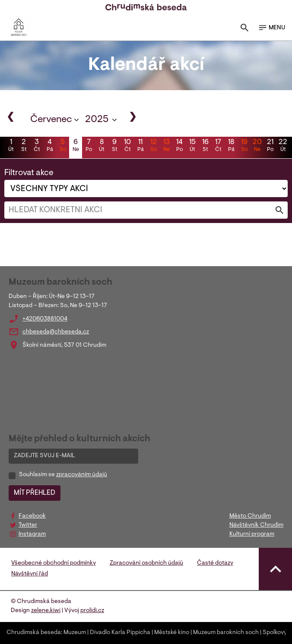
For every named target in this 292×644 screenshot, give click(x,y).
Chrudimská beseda (34, 633)
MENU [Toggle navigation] (271, 28)
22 (283, 146)
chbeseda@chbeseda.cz (56, 332)
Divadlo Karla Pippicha (120, 633)
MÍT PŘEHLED (35, 493)
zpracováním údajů (82, 475)
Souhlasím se (63, 475)
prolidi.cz (92, 611)
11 (140, 146)
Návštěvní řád (30, 574)
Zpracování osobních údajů (146, 563)
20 (257, 146)
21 (270, 146)
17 (218, 146)
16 (205, 146)
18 (231, 146)
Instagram (32, 534)
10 (127, 146)
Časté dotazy (215, 563)
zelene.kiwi (46, 611)
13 (166, 146)
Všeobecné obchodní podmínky (54, 563)
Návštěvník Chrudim (256, 525)
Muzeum (75, 633)
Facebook (32, 516)
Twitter (28, 525)
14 (179, 146)
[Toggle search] (244, 30)
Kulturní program (252, 534)
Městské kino (172, 633)
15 (192, 146)
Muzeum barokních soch (226, 633)
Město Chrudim (250, 516)
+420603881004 (45, 319)
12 (153, 146)
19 (244, 146)
